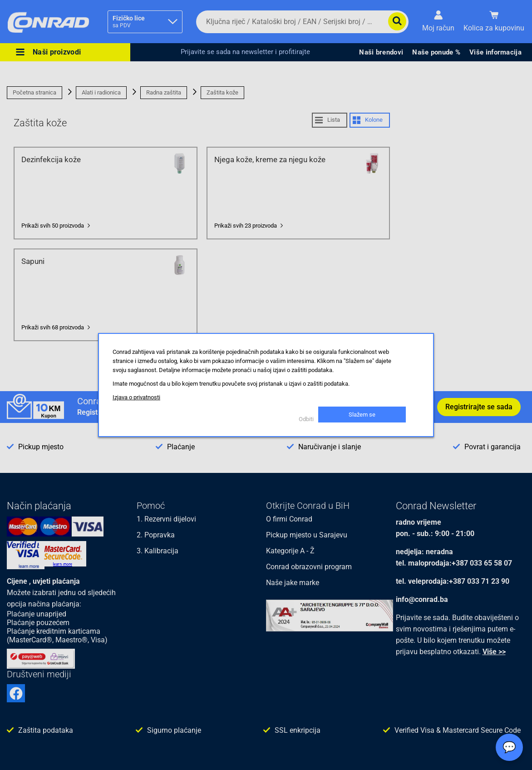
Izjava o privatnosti (136, 397)
